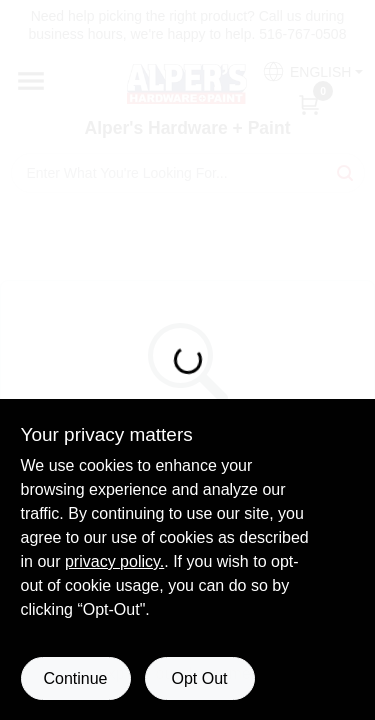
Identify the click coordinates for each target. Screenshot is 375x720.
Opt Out (199, 678)
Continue (75, 678)
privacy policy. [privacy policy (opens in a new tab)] (114, 561)
